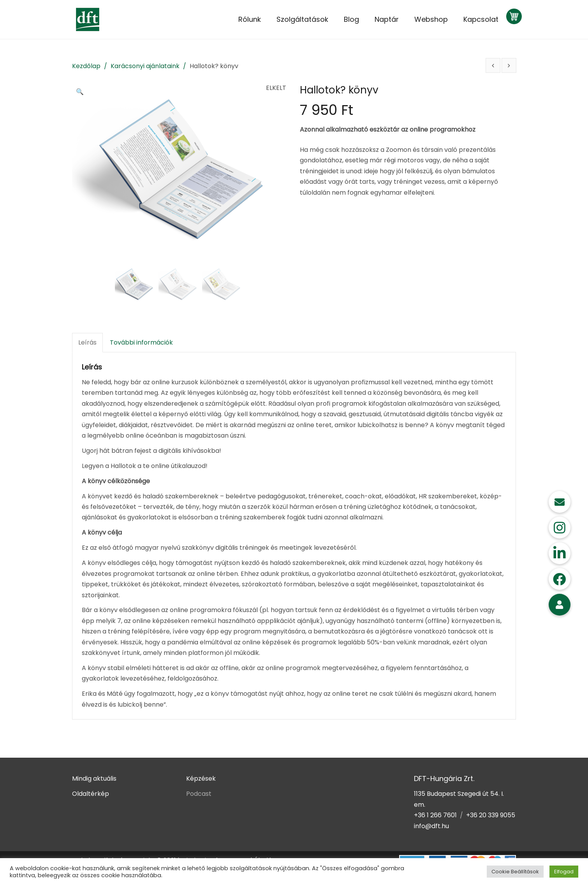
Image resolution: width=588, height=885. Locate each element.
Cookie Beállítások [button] (515, 872)
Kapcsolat (481, 19)
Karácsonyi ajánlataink (145, 66)
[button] (82, 92)
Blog (351, 19)
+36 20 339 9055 (491, 815)
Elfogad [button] (564, 872)
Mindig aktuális (94, 779)
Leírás (87, 342)
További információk (141, 342)
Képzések (201, 779)
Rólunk (250, 19)
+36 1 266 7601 (435, 815)
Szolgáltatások (302, 19)
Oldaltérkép (91, 794)
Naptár (387, 19)
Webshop (431, 19)
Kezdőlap (86, 66)
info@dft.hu (431, 826)
